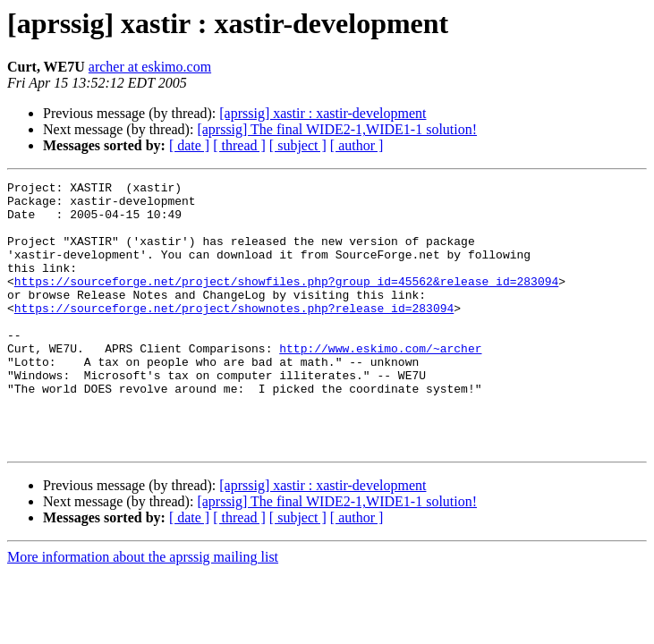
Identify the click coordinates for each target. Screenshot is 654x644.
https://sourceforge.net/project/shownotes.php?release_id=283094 (234, 335)
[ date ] (189, 145)
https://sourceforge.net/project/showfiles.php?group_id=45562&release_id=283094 (286, 302)
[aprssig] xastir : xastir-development (323, 113)
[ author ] (357, 145)
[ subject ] (298, 145)
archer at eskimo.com (150, 67)
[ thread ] (239, 145)
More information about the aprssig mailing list (143, 610)
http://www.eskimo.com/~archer (380, 383)
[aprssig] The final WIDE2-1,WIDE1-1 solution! (337, 129)
